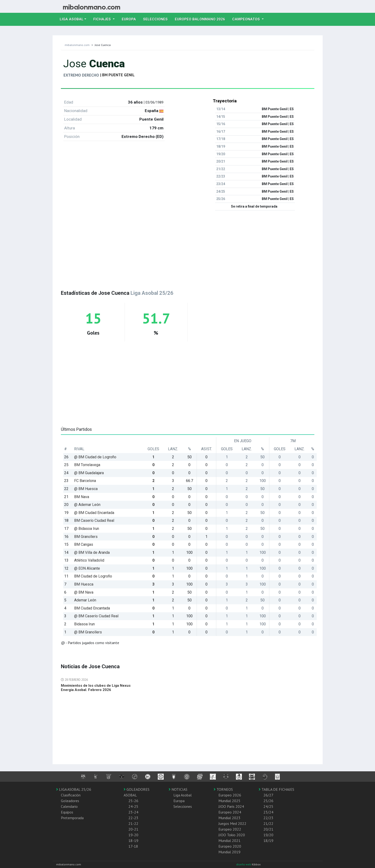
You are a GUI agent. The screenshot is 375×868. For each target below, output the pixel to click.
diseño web (244, 864)
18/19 (268, 841)
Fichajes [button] (103, 19)
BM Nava (82, 497)
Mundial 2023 (229, 818)
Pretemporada (72, 818)
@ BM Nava (84, 592)
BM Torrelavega (87, 465)
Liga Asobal (183, 795)
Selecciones (157, 19)
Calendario (69, 806)
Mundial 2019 (229, 852)
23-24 (133, 812)
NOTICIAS (178, 789)
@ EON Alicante (87, 568)
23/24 (268, 812)
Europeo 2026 (230, 795)
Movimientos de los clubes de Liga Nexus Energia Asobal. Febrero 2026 (96, 688)
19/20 (268, 835)
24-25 (133, 806)
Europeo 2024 (230, 812)
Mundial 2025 (229, 801)
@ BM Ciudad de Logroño (95, 457)
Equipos (67, 812)
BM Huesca (84, 584)
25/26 (268, 801)
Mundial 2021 (229, 841)
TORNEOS (223, 789)
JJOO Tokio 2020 (232, 835)
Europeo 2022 (230, 829)
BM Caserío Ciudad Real (94, 520)
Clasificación (71, 795)
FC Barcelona (85, 481)
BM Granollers (86, 537)
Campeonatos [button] (246, 19)
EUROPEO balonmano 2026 (202, 19)
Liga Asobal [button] (72, 19)
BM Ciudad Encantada (92, 608)
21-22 (133, 823)
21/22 (268, 823)
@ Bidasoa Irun (87, 529)
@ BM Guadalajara (89, 473)
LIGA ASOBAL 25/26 (74, 789)
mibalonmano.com (77, 45)
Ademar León (85, 600)
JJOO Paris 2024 (231, 806)
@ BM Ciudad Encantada (94, 513)
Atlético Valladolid (89, 560)
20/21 (268, 829)
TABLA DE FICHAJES (276, 789)
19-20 (133, 835)
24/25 (268, 806)
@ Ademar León (87, 505)
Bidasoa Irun (84, 624)
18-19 (133, 841)
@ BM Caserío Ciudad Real (96, 616)
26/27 (268, 795)
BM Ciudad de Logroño (93, 576)
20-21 (133, 829)
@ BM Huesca (86, 489)
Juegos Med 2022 (232, 823)
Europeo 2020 (230, 846)
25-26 (133, 801)
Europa (131, 19)
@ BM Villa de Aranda (92, 552)
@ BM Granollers (88, 632)
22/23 (268, 818)
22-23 (133, 818)
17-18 (133, 846)
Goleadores (70, 801)
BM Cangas (84, 544)
